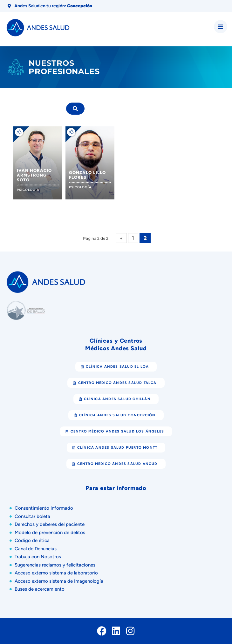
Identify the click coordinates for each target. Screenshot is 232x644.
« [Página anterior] (121, 238)
